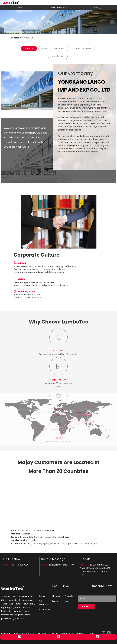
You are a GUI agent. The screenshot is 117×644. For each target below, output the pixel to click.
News (67, 601)
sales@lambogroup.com (62, 565)
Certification (58, 56)
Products (69, 596)
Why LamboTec (58, 8)
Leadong (79, 634)
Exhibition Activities (82, 48)
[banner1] (58, 22)
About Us (29, 48)
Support (56, 601)
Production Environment (53, 48)
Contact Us (45, 610)
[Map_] (58, 502)
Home (19, 8)
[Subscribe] (86, 607)
